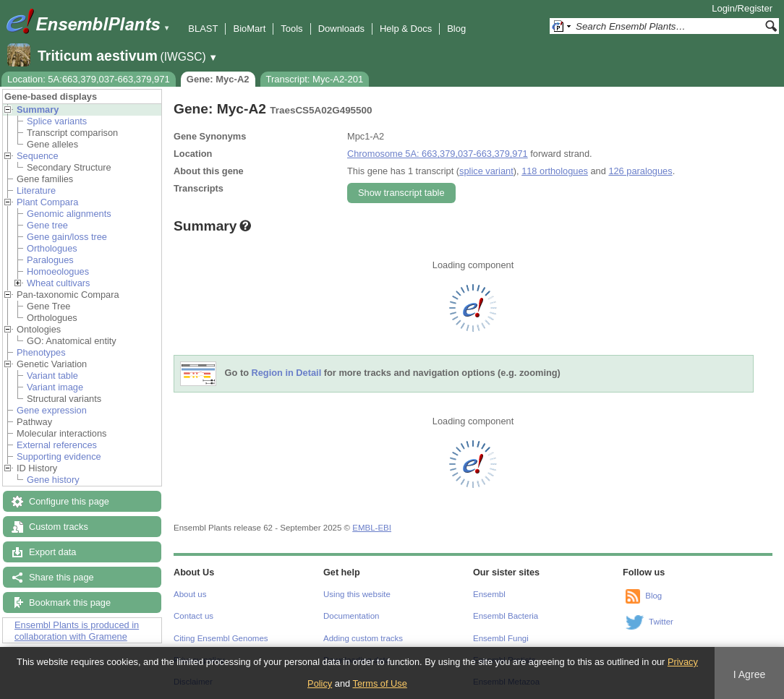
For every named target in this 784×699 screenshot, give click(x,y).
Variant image (55, 387)
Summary (38, 110)
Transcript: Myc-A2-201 (315, 79)
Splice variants (57, 121)
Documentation (351, 616)
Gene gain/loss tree (67, 237)
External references (57, 445)
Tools (291, 29)
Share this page (61, 577)
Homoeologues (58, 271)
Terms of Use (379, 683)
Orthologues (52, 248)
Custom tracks (59, 527)
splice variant (486, 171)
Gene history (53, 480)
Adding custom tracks (363, 638)
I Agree (750, 674)
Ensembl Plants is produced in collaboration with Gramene (77, 631)
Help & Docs (406, 29)
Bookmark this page (70, 602)
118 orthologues (555, 171)
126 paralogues (640, 171)
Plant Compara (47, 202)
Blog (456, 29)
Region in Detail (287, 373)
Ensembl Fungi (501, 638)
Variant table (52, 376)
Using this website (357, 594)
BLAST (203, 29)
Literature (36, 190)
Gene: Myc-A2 (218, 79)
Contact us (193, 616)
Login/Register (742, 8)
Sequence (38, 156)
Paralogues (50, 260)
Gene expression (52, 410)
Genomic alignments (69, 214)
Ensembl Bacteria (506, 616)
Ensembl (489, 594)
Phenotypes (41, 352)
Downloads (341, 29)
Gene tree (47, 225)
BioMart (249, 29)
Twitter (661, 622)
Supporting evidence (59, 456)
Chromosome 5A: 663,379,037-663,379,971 (438, 154)
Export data (52, 552)
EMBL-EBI (372, 528)
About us (190, 594)
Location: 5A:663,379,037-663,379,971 (89, 79)
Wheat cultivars (58, 283)
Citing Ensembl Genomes (221, 638)
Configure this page (69, 501)
